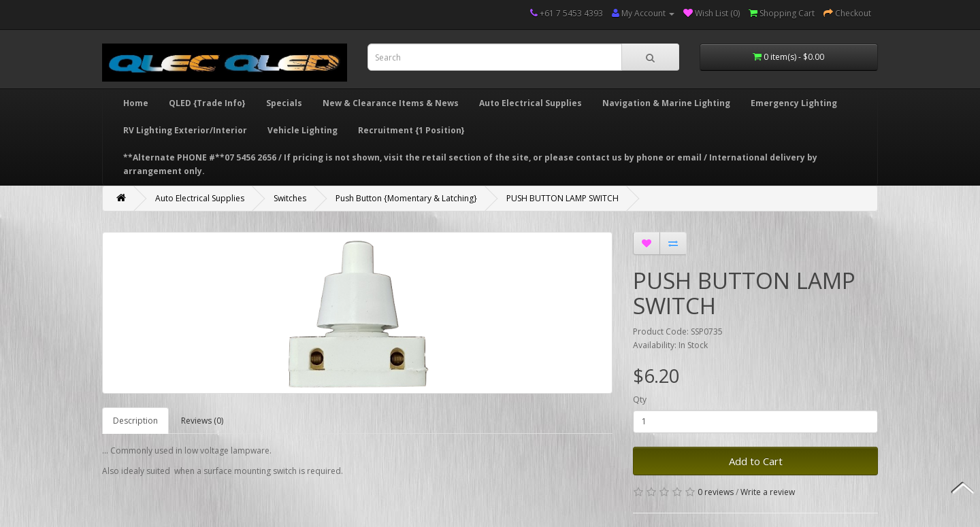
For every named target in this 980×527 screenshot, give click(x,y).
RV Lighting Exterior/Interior (185, 130)
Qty (640, 400)
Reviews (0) (202, 421)
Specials (284, 103)
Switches (290, 198)
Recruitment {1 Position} (411, 130)
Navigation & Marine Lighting (666, 103)
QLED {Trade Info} (207, 103)
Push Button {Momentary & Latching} (406, 198)
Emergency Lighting (794, 103)
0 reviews (716, 492)
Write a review (768, 492)
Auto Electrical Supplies (530, 103)
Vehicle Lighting (303, 130)
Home (136, 103)
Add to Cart (756, 461)
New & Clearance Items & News (391, 103)
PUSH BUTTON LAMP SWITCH (562, 198)
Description (135, 421)
